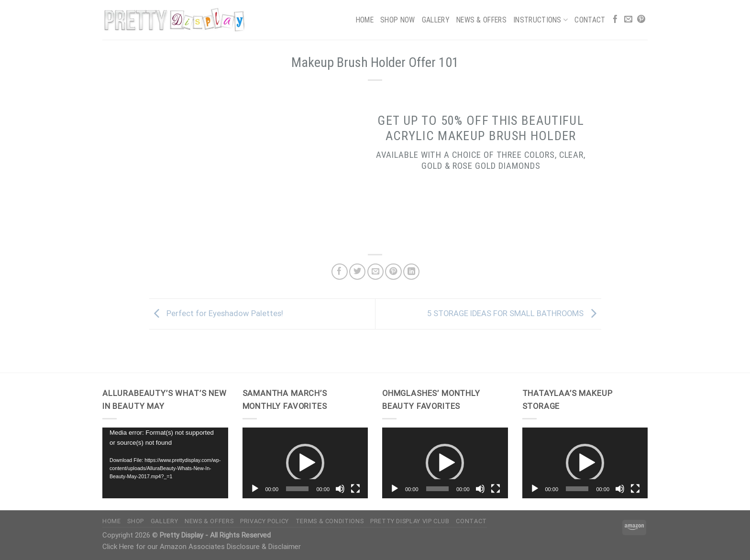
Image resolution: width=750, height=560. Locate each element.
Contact (590, 20)
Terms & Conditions (330, 521)
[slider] (297, 489)
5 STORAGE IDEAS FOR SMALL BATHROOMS (514, 313)
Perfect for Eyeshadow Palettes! (216, 313)
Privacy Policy (265, 521)
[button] (305, 463)
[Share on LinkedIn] (411, 272)
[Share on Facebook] (340, 272)
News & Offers (481, 20)
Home (365, 20)
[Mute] (340, 489)
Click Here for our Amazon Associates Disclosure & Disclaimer (202, 547)
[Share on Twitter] (357, 272)
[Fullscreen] (355, 489)
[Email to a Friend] (375, 272)
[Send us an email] (628, 20)
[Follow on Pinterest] (641, 20)
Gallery (436, 20)
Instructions (540, 20)
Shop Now (398, 20)
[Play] (255, 489)
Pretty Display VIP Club (410, 521)
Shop (136, 521)
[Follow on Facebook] (615, 20)
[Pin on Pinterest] (393, 272)
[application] (165, 463)
